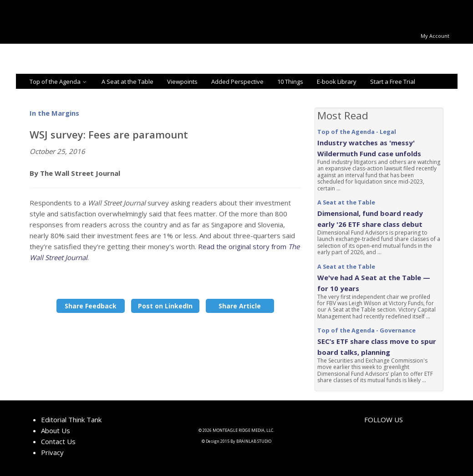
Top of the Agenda (59, 82)
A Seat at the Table (127, 82)
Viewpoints (182, 82)
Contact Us (58, 441)
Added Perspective (237, 82)
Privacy (52, 452)
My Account (435, 36)
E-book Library (337, 82)
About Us (56, 430)
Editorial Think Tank (71, 420)
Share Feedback (91, 306)
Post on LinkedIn (165, 306)
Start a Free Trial (393, 82)
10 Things (290, 82)
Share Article (240, 306)
